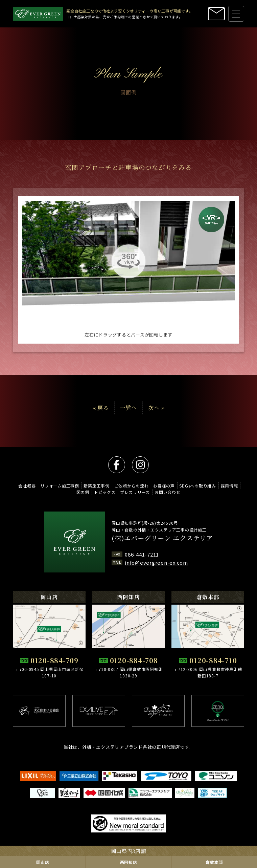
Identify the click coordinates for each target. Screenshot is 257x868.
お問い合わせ (168, 492)
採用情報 (229, 486)
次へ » (156, 414)
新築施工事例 (97, 486)
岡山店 (43, 862)
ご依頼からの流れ (132, 486)
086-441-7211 (142, 554)
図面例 (83, 492)
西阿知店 (129, 862)
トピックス (105, 492)
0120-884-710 (213, 660)
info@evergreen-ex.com (156, 562)
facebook (117, 465)
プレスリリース (135, 492)
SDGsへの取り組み (198, 486)
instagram (140, 465)
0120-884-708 (134, 660)
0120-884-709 (54, 660)
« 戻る (101, 414)
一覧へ (128, 414)
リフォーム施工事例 (60, 486)
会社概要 (27, 486)
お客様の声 (164, 486)
